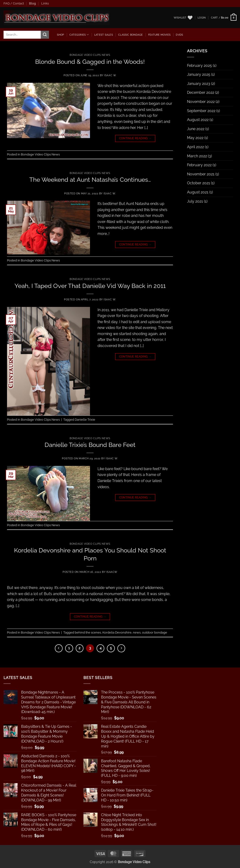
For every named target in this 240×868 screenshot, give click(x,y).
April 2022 (195, 147)
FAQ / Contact (14, 3)
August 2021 (198, 192)
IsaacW (112, 572)
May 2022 (195, 138)
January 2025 (199, 74)
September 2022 (201, 111)
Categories (79, 35)
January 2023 (199, 84)
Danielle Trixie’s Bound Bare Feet (90, 445)
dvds (179, 35)
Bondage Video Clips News (90, 55)
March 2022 (197, 156)
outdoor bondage (155, 632)
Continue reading (135, 138)
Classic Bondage (130, 35)
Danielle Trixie (85, 420)
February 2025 (199, 66)
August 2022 (198, 120)
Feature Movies (159, 35)
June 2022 (196, 129)
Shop (61, 35)
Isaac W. (110, 75)
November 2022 (201, 102)
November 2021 (201, 174)
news (137, 632)
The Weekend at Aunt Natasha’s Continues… (90, 180)
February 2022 (199, 165)
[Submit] (45, 35)
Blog (32, 3)
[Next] (121, 648)
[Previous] (59, 648)
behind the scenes (88, 632)
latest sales (104, 35)
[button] (202, 18)
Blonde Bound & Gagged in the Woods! (90, 62)
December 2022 (201, 92)
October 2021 (199, 183)
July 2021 (195, 201)
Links (45, 3)
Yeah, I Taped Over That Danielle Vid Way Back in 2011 (90, 286)
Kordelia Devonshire (117, 632)
